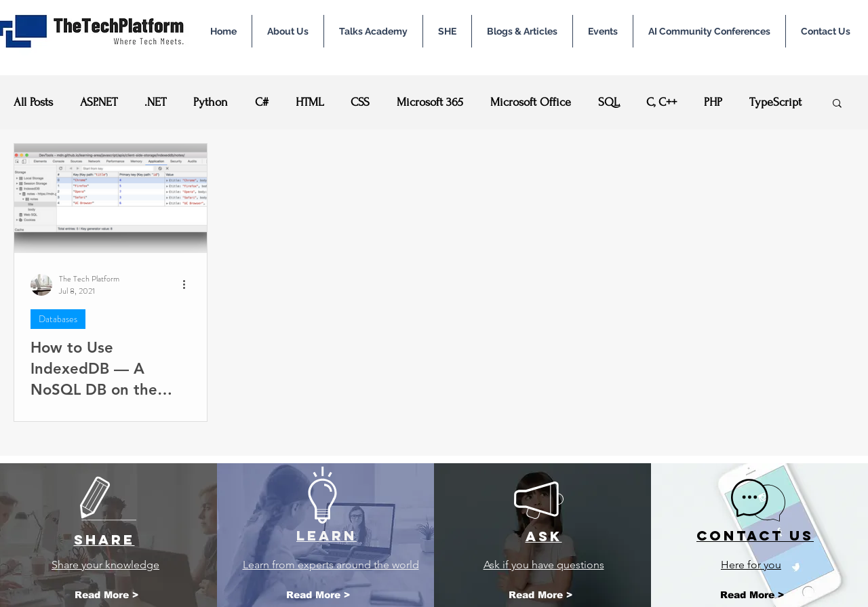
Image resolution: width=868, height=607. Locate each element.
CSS (360, 102)
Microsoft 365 (430, 102)
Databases (58, 319)
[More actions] (189, 285)
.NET (155, 102)
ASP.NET (99, 102)
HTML (310, 102)
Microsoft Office (531, 102)
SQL (609, 102)
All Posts (33, 102)
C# (262, 102)
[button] (837, 104)
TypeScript (775, 102)
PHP (713, 102)
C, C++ (662, 102)
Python (211, 102)
